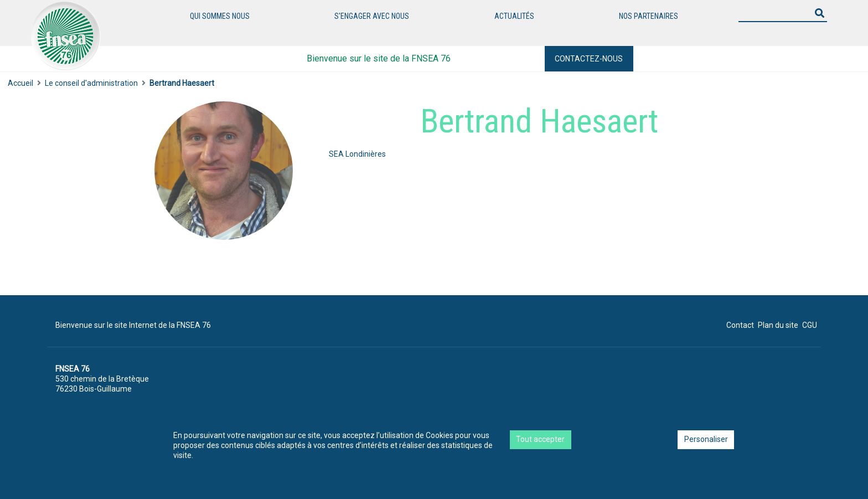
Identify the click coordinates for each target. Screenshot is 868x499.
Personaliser (706, 439)
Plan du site (778, 325)
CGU (810, 325)
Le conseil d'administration (91, 83)
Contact (740, 325)
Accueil (20, 83)
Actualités (514, 16)
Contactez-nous (589, 59)
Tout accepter (540, 439)
